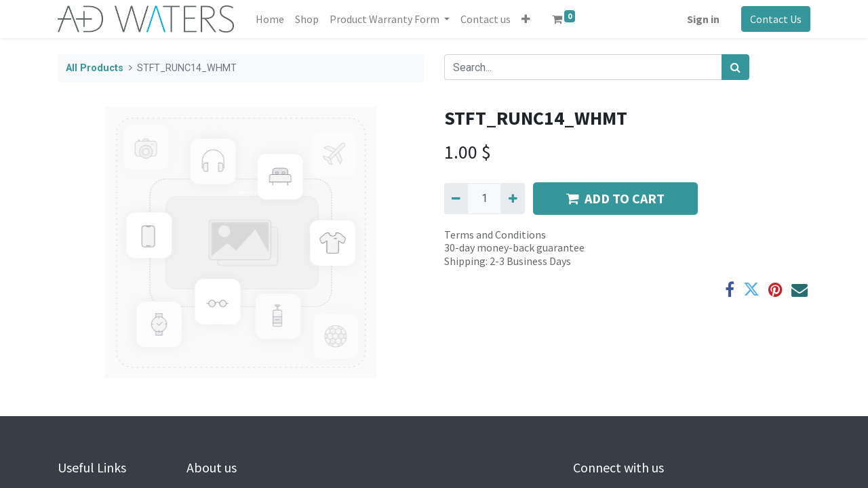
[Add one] (512, 199)
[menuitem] (270, 19)
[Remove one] (456, 199)
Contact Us (776, 19)
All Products (95, 68)
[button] (526, 19)
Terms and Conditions (495, 235)
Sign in (703, 19)
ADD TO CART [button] (615, 198)
